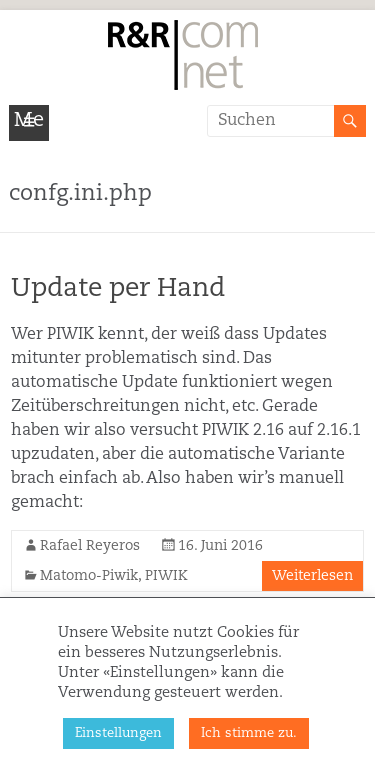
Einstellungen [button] (118, 733)
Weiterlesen (312, 576)
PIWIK (166, 576)
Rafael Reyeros (90, 546)
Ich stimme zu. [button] (249, 733)
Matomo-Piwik (89, 576)
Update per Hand (118, 289)
